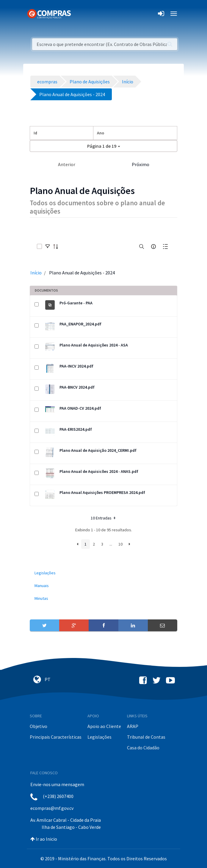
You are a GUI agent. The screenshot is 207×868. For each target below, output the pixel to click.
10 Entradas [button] (104, 518)
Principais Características (56, 737)
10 (120, 544)
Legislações (99, 737)
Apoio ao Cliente (104, 726)
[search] (142, 247)
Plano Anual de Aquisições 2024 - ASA (94, 345)
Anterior (67, 164)
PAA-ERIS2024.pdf (76, 429)
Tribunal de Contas (146, 737)
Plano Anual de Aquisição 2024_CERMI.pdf (98, 450)
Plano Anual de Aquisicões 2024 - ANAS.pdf (99, 471)
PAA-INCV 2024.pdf (76, 366)
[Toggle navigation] (79, 14)
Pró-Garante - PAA (76, 303)
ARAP (133, 726)
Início (36, 273)
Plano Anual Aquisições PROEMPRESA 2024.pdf (102, 492)
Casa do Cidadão (143, 748)
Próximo (141, 164)
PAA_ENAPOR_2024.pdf (80, 324)
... (111, 544)
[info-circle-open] (153, 247)
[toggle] (48, 247)
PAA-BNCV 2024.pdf (77, 387)
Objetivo (39, 726)
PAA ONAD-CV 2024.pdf (80, 408)
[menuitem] (103, 573)
